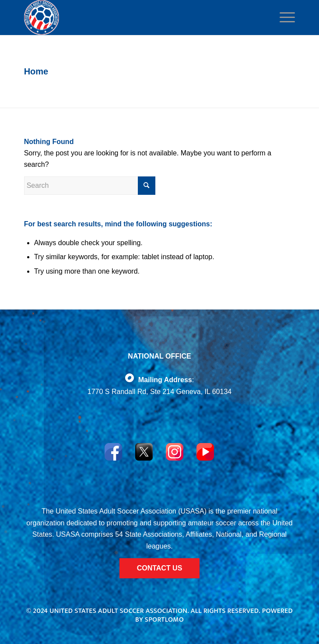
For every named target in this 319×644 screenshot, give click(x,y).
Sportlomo (164, 620)
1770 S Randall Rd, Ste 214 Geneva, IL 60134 (159, 392)
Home (36, 71)
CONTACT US (160, 568)
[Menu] (284, 18)
